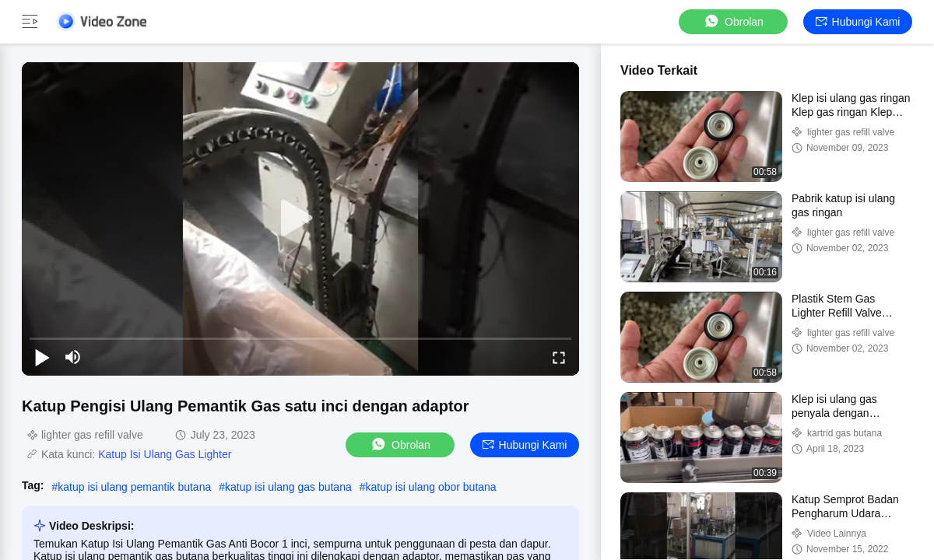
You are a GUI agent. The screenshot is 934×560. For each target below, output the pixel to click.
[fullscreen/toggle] (559, 357)
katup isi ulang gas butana (288, 487)
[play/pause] (42, 357)
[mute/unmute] (73, 357)
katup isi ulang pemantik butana (134, 487)
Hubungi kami (858, 22)
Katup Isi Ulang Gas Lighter (165, 454)
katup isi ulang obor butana (431, 487)
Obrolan (733, 21)
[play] (300, 219)
